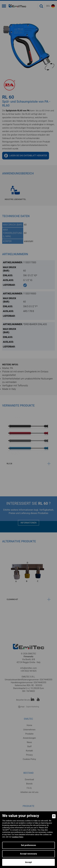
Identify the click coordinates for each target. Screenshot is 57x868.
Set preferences (29, 845)
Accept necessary (28, 854)
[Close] (54, 816)
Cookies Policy (18, 837)
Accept (29, 862)
